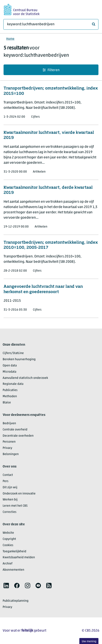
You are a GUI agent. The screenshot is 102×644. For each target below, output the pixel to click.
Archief (8, 564)
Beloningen (11, 454)
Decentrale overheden (18, 436)
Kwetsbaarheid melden (19, 557)
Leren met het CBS (15, 506)
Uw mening (89, 641)
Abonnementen (13, 570)
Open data (10, 366)
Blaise (7, 403)
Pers (6, 481)
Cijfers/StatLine (13, 353)
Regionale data (13, 384)
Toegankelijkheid (14, 552)
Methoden (10, 396)
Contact (8, 475)
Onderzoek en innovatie (19, 494)
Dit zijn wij (10, 487)
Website (8, 533)
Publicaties (10, 390)
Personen (9, 442)
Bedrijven (9, 423)
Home (10, 39)
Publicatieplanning (16, 601)
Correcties (10, 512)
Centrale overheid (15, 430)
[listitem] (6, 586)
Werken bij (10, 500)
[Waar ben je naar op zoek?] (51, 24)
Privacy (7, 448)
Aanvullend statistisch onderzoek (25, 378)
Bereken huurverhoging (19, 359)
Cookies (8, 545)
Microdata (9, 372)
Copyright (9, 539)
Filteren (51, 70)
